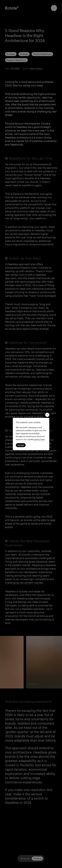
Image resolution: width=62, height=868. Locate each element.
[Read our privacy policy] (39, 439)
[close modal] (47, 415)
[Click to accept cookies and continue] (21, 445)
